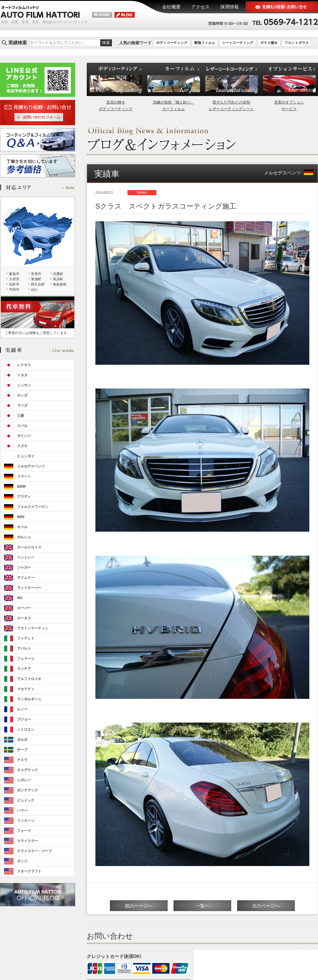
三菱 (21, 416)
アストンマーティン (33, 628)
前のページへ (139, 906)
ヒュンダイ (26, 456)
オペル (22, 527)
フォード (24, 831)
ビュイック (26, 800)
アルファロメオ (29, 679)
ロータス (24, 618)
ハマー (22, 810)
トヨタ (22, 375)
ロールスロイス (29, 547)
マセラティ (26, 689)
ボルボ (22, 740)
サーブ (22, 750)
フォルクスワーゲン (33, 507)
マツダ (22, 406)
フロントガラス (297, 43)
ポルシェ (24, 537)
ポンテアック (27, 790)
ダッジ (22, 861)
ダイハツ (24, 436)
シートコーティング (238, 43)
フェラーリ (26, 659)
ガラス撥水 (269, 43)
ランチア (24, 669)
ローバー (24, 608)
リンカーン (26, 821)
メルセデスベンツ (289, 173)
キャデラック (27, 770)
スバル (22, 426)
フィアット (26, 638)
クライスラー (27, 841)
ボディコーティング (172, 43)
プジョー (24, 719)
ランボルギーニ (29, 699)
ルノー (22, 709)
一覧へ (202, 906)
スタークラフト (29, 871)
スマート (24, 476)
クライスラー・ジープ (34, 851)
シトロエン (26, 730)
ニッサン (24, 385)
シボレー (24, 780)
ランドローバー (29, 588)
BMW (21, 487)
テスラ (22, 760)
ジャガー (24, 568)
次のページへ (266, 906)
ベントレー (26, 557)
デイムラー (26, 578)
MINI (21, 517)
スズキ (22, 446)
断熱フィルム (205, 43)
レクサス (24, 365)
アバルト (24, 649)
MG (20, 598)
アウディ (24, 497)
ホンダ (22, 395)
